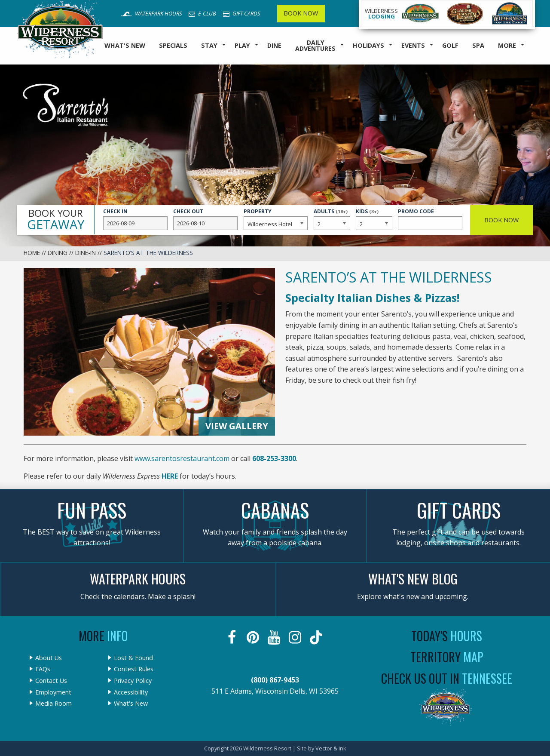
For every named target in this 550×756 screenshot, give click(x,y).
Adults (332, 218)
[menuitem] (125, 46)
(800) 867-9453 (275, 680)
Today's (447, 636)
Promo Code (430, 219)
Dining (58, 253)
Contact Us (51, 681)
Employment (53, 692)
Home (32, 253)
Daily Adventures (315, 45)
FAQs (43, 669)
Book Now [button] (501, 220)
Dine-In (86, 253)
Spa (478, 45)
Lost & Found (133, 658)
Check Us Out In (447, 678)
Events (413, 45)
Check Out (205, 219)
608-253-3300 (274, 458)
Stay (209, 45)
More (507, 45)
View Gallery (237, 426)
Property (276, 219)
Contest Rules (134, 669)
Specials (173, 45)
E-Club (202, 13)
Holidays (368, 45)
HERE (170, 476)
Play (242, 45)
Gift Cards (241, 13)
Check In (135, 219)
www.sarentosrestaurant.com (182, 458)
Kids (374, 218)
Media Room (53, 704)
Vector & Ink (331, 748)
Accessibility (131, 692)
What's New (125, 45)
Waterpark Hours (151, 13)
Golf (450, 45)
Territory (447, 657)
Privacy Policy (133, 681)
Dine (274, 45)
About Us (49, 658)
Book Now (301, 13)
